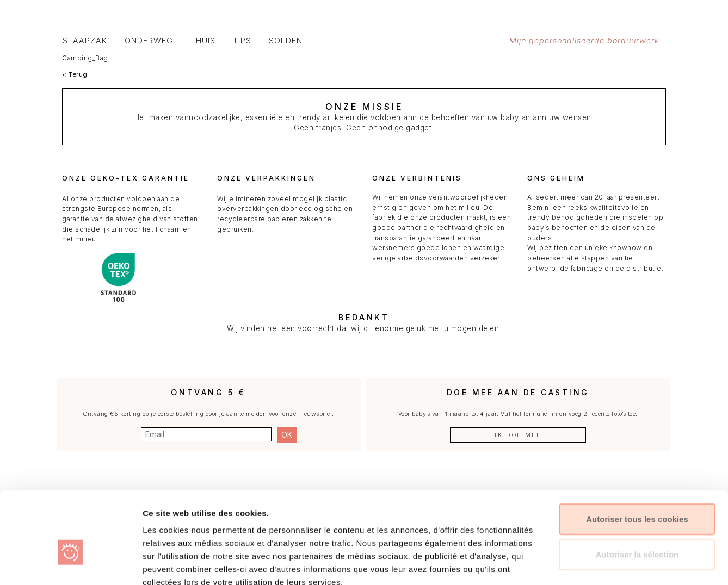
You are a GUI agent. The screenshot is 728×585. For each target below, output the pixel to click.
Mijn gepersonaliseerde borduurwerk (588, 41)
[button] (595, 13)
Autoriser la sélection (637, 492)
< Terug (75, 74)
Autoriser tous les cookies (637, 456)
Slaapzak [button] (85, 41)
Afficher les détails (587, 564)
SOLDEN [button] (286, 41)
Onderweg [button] (149, 41)
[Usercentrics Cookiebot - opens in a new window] (70, 564)
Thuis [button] (203, 41)
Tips (242, 41)
